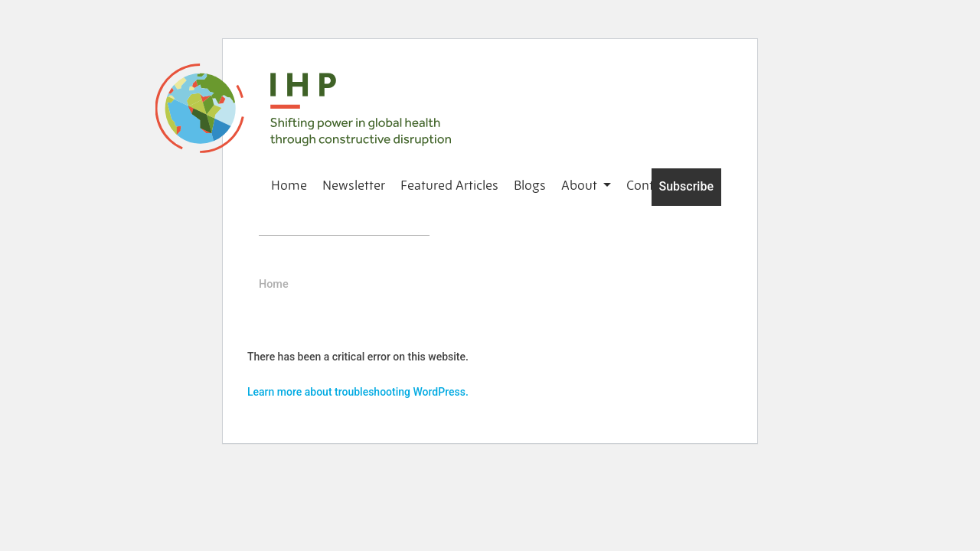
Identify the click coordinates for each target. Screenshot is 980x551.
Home (289, 185)
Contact (649, 185)
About (581, 185)
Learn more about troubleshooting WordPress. (358, 392)
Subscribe (686, 186)
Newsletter (354, 185)
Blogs (530, 185)
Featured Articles (449, 185)
